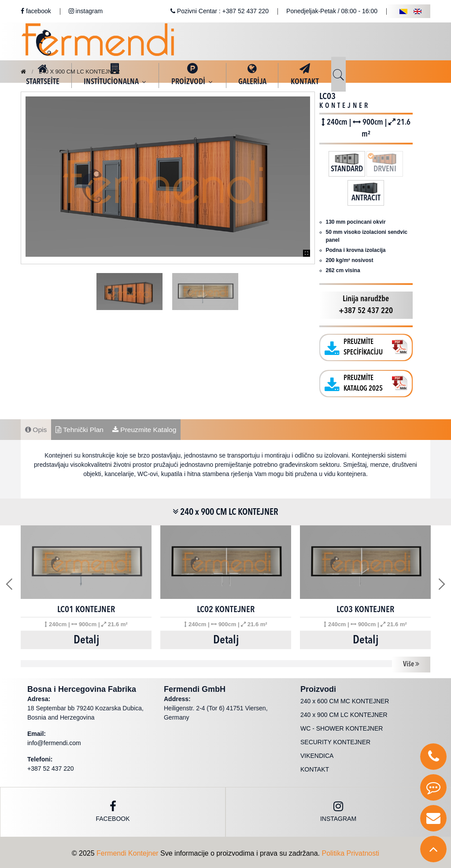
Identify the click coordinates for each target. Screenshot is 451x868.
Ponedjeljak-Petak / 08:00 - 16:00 (332, 11)
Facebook (113, 810)
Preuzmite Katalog (148, 427)
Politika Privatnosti (350, 851)
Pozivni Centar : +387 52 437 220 (220, 11)
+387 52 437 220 (51, 767)
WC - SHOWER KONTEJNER (342, 727)
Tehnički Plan (81, 427)
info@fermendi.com (54, 741)
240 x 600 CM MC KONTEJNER (345, 699)
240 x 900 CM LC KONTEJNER (83, 71)
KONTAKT (315, 768)
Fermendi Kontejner (128, 851)
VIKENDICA (317, 754)
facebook (36, 11)
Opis (36, 427)
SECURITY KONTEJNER (335, 740)
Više (411, 663)
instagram (86, 11)
